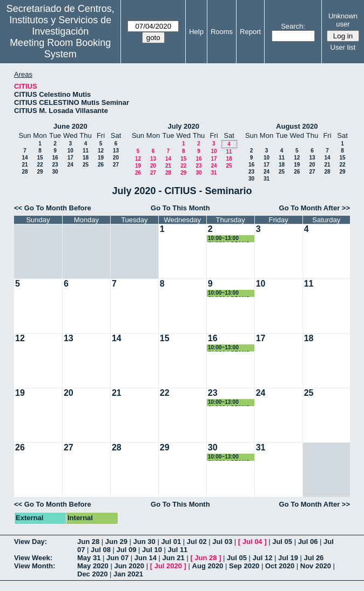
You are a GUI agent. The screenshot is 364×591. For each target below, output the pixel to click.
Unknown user (343, 20)
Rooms (222, 32)
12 (101, 151)
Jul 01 (171, 542)
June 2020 (70, 126)
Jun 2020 (129, 566)
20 (116, 158)
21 (25, 165)
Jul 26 (314, 558)
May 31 (89, 558)
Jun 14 (146, 558)
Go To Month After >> (315, 208)
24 (70, 165)
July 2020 (183, 126)
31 (214, 173)
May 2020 (93, 566)
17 (70, 158)
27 (116, 165)
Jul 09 (127, 550)
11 (86, 151)
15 (40, 158)
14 (25, 158)
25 (86, 165)
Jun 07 (117, 558)
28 (25, 172)
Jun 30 (144, 542)
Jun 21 (174, 558)
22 (40, 165)
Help (196, 32)
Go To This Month (180, 208)
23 (55, 165)
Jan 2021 (128, 574)
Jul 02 (197, 542)
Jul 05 (282, 542)
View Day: (31, 542)
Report (250, 32)
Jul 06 (308, 542)
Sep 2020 (244, 566)
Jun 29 (116, 542)
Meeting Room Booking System (60, 48)
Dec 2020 (92, 574)
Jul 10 (152, 550)
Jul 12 (263, 558)
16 (55, 158)
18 (86, 158)
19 (101, 158)
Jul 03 (222, 542)
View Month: (35, 566)
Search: (293, 26)
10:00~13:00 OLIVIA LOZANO (229, 239)
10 (70, 151)
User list (343, 47)
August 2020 (297, 126)
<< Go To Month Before (53, 208)
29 (40, 172)
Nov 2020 (316, 566)
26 (101, 165)
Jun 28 (88, 542)
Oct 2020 (280, 566)
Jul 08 (101, 550)
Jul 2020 (168, 566)
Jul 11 (177, 550)
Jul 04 (252, 542)
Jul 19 (288, 558)
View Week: (33, 558)
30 (55, 172)
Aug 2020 (208, 566)
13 (116, 151)
